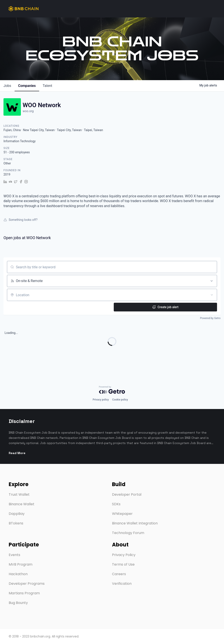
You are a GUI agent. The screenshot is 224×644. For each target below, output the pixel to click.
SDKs (116, 504)
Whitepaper (122, 514)
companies (27, 86)
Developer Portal (127, 494)
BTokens (16, 523)
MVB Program (21, 564)
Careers (119, 574)
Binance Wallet (22, 504)
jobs (7, 86)
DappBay (17, 514)
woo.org (28, 111)
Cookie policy (120, 394)
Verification (122, 584)
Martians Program (24, 593)
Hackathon (18, 574)
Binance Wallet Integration (135, 523)
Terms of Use (123, 564)
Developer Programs (27, 584)
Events (14, 555)
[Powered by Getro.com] (112, 385)
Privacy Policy (124, 555)
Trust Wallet (19, 494)
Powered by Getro (210, 318)
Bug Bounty (18, 603)
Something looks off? (20, 220)
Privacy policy (101, 394)
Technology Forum (128, 533)
